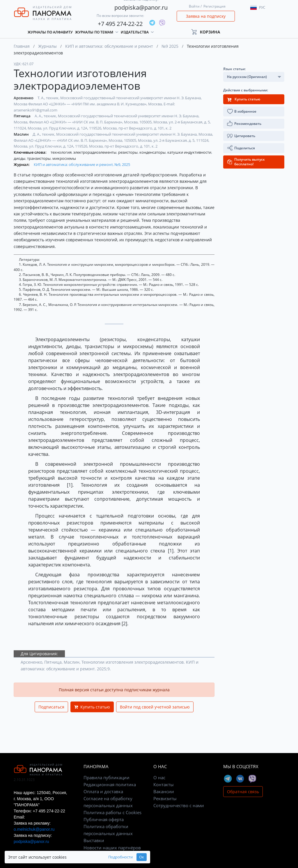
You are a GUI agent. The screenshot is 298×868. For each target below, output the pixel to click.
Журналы (47, 46)
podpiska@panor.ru (141, 7)
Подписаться (51, 707)
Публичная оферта (104, 819)
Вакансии (164, 791)
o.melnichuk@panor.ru (34, 829)
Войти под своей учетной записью (155, 707)
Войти (194, 6)
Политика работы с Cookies (112, 812)
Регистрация (214, 6)
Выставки (94, 840)
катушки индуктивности (190, 152)
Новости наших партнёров (112, 848)
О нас (159, 777)
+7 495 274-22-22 (120, 24)
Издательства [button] (135, 32)
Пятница (23, 116)
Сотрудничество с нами (179, 805)
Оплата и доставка (103, 791)
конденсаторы (153, 152)
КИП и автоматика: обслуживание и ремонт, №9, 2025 (82, 164)
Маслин (22, 134)
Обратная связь (243, 792)
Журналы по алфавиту (50, 32)
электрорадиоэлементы (95, 152)
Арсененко (24, 98)
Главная (22, 46)
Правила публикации (107, 777)
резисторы (128, 152)
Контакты (164, 784)
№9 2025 (170, 46)
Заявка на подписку (206, 16)
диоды (20, 158)
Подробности (91, 857)
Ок (112, 857)
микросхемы (64, 158)
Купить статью (92, 707)
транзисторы (39, 158)
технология (62, 152)
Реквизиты (165, 798)
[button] (208, 32)
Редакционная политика (110, 784)
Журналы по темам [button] (94, 32)
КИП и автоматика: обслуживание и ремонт (109, 46)
